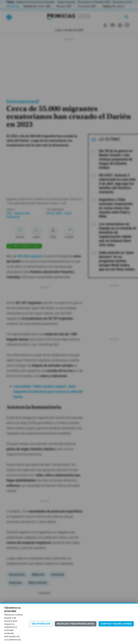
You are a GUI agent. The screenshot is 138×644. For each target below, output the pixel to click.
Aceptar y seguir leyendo (116, 624)
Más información (41, 624)
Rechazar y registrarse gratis (76, 624)
